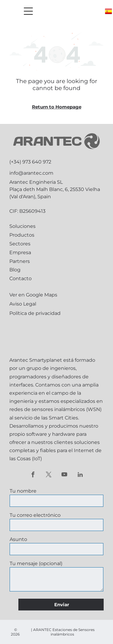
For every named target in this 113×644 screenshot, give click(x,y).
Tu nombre (23, 491)
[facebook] (33, 475)
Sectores (20, 244)
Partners (20, 261)
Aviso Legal (23, 304)
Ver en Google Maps (33, 295)
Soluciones (22, 226)
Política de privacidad (35, 313)
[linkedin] (80, 475)
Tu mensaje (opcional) (36, 563)
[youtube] (64, 475)
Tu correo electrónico (35, 515)
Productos (22, 235)
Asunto (18, 539)
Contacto (20, 278)
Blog (15, 270)
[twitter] (49, 475)
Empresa (20, 252)
